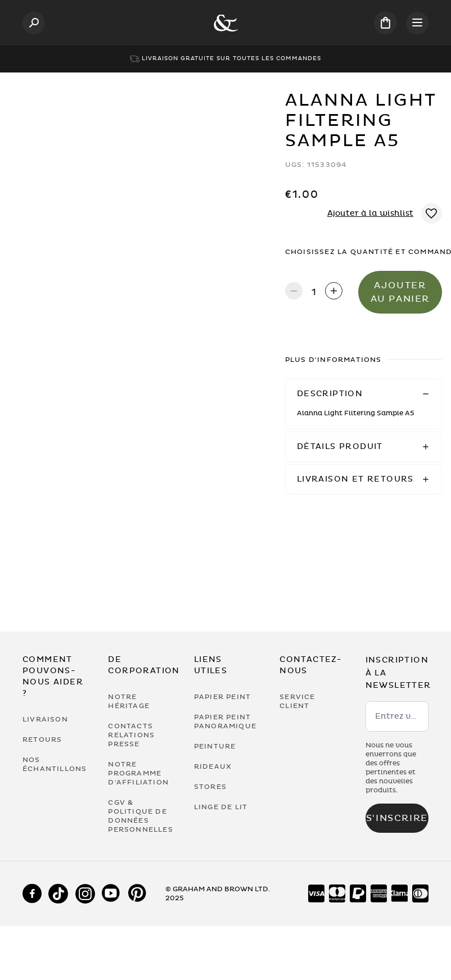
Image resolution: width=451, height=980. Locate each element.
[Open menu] (417, 23)
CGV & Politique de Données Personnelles (139, 816)
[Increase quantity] (334, 292)
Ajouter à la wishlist (370, 213)
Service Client (297, 701)
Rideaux (213, 766)
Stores (210, 787)
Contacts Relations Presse (131, 735)
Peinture (215, 746)
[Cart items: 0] (385, 23)
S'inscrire (397, 818)
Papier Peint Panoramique (225, 722)
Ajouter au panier (400, 292)
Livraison (45, 719)
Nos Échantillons (54, 764)
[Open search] (34, 23)
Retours (42, 739)
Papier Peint (222, 697)
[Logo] (226, 23)
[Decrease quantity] (294, 292)
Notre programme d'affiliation (138, 773)
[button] (364, 394)
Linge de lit (221, 807)
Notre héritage (129, 701)
